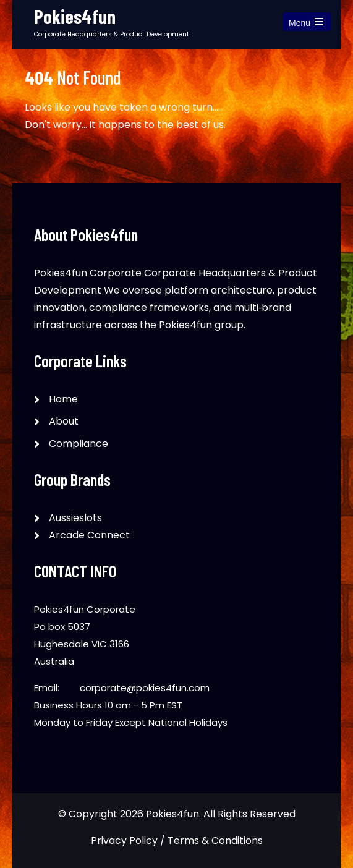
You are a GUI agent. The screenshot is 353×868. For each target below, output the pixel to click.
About (64, 421)
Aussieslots (75, 518)
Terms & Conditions (215, 840)
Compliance (79, 444)
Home (63, 399)
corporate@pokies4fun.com (145, 688)
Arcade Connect (89, 535)
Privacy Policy (124, 840)
